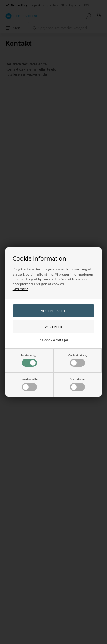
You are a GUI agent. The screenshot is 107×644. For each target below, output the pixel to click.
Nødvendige (29, 360)
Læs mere (20, 289)
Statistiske (77, 384)
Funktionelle (29, 384)
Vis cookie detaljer (53, 340)
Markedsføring (77, 360)
